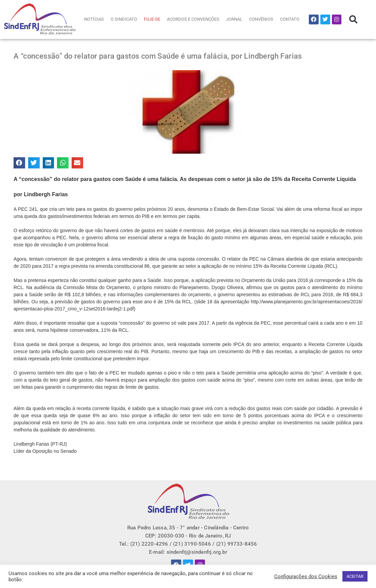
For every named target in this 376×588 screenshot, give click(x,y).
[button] (353, 19)
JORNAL (234, 19)
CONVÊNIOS (261, 19)
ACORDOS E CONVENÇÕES (193, 19)
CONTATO (290, 19)
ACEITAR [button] (355, 576)
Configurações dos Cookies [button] (306, 576)
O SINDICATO (124, 19)
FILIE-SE (152, 19)
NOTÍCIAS (94, 19)
